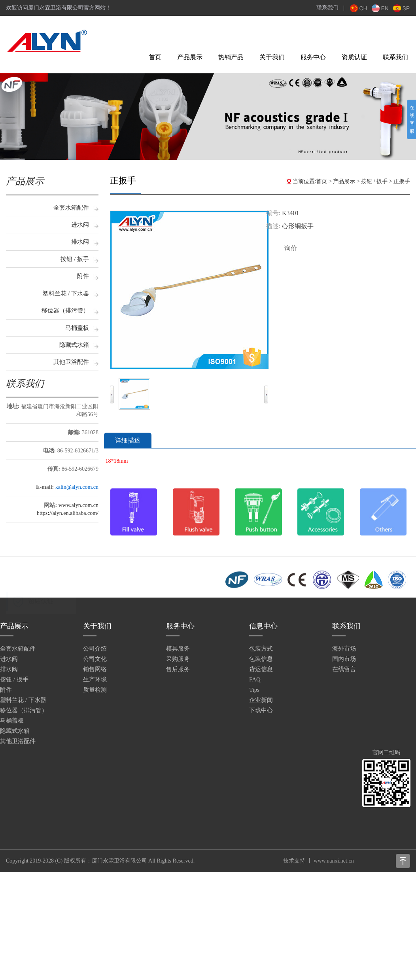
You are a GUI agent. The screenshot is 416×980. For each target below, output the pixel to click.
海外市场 (344, 649)
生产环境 (95, 679)
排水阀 (80, 242)
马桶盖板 (77, 328)
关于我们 (272, 57)
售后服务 (178, 669)
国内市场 (344, 659)
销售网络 (95, 669)
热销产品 (231, 57)
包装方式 (261, 649)
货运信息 (261, 669)
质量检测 (95, 690)
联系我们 (327, 8)
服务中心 (313, 57)
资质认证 (354, 57)
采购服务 (178, 659)
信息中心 (263, 626)
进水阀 (80, 225)
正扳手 (402, 181)
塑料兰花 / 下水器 (66, 293)
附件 (83, 276)
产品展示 (190, 57)
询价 (291, 248)
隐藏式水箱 (74, 345)
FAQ (255, 679)
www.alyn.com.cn (78, 505)
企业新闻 (261, 700)
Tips (254, 690)
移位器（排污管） (65, 310)
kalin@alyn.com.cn (77, 487)
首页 (155, 57)
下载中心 (261, 710)
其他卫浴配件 (71, 362)
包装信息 (261, 659)
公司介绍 (95, 649)
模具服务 (178, 649)
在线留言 (344, 669)
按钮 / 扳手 (75, 259)
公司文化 (95, 659)
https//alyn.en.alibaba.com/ (68, 513)
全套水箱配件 (71, 208)
